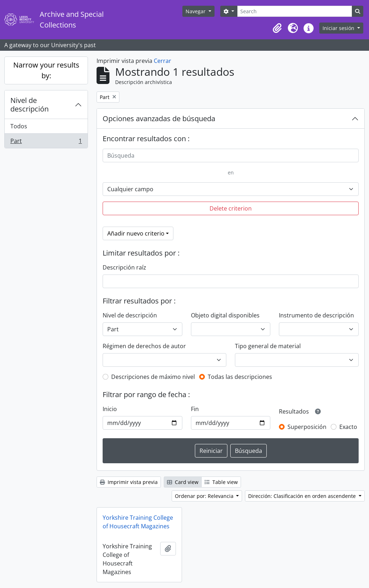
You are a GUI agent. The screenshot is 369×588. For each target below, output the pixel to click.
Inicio (110, 409)
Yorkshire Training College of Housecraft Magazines (138, 522)
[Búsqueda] (231, 155)
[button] (277, 28)
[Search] (295, 11)
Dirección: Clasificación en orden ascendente (303, 496)
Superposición (307, 427)
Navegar (196, 11)
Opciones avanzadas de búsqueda (159, 118)
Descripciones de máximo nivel (153, 377)
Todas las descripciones (240, 377)
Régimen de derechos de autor (144, 346)
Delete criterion (231, 208)
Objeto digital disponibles (225, 315)
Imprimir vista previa (129, 482)
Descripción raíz (124, 267)
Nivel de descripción (29, 105)
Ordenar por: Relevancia (205, 496)
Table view (221, 482)
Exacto (348, 427)
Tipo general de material (268, 346)
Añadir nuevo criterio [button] (136, 233)
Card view (183, 482)
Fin (195, 409)
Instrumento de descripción (316, 315)
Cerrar (163, 61)
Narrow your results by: (46, 70)
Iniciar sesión (339, 28)
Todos (19, 126)
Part (46, 142)
